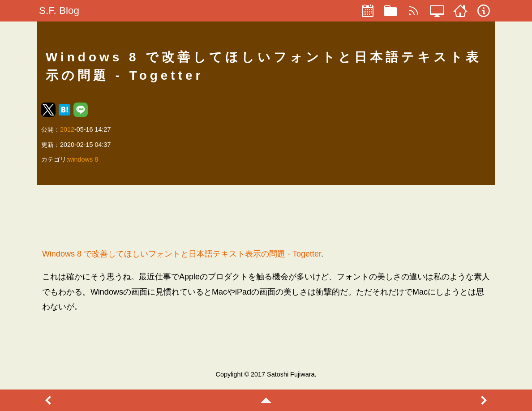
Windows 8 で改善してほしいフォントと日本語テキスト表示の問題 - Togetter (182, 254)
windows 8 (83, 159)
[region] (266, 216)
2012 (67, 129)
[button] (48, 110)
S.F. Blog (59, 11)
